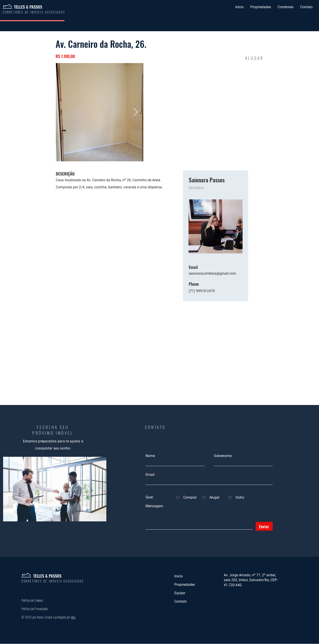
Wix (73, 617)
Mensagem (154, 506)
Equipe (180, 593)
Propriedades (185, 585)
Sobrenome (223, 456)
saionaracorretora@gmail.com (212, 273)
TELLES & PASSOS (28, 7)
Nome (150, 456)
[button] (261, 7)
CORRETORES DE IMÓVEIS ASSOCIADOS (53, 581)
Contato (181, 601)
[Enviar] (264, 526)
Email (150, 475)
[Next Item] (136, 112)
